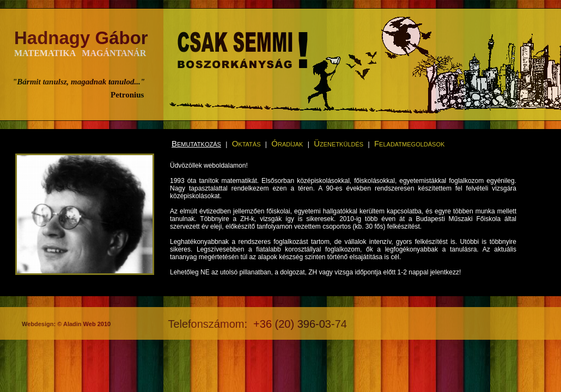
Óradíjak (287, 143)
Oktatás (246, 143)
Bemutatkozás (196, 143)
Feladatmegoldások (409, 143)
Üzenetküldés (339, 143)
